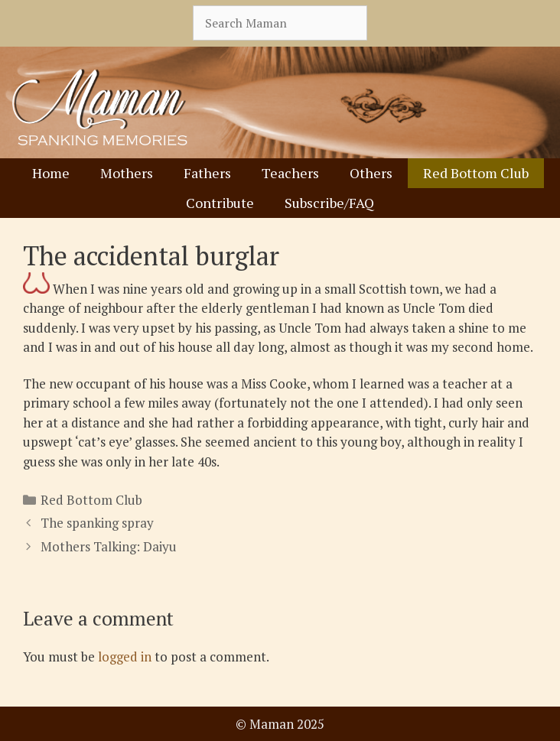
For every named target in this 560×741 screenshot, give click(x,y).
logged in (125, 656)
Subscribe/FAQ (329, 203)
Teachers (290, 173)
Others (371, 173)
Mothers (127, 173)
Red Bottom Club (476, 173)
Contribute (220, 203)
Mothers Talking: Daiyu (109, 546)
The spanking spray (97, 523)
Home (51, 173)
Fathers (207, 173)
